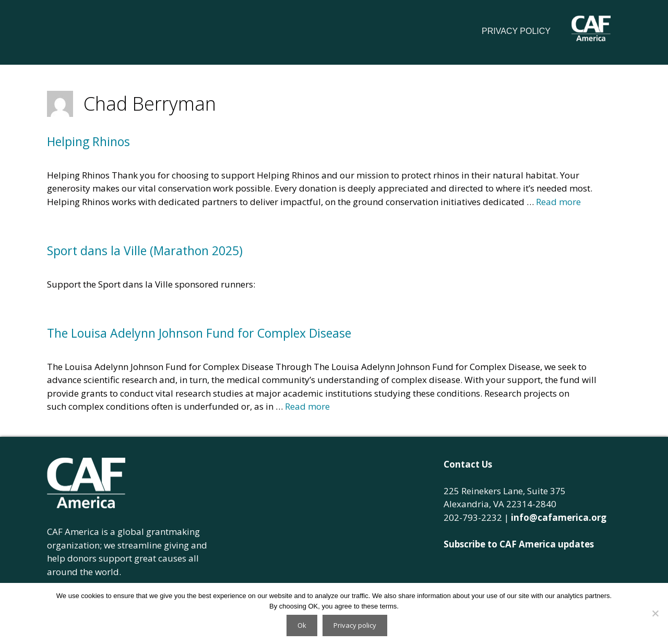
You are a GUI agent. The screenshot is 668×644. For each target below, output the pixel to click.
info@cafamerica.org (559, 517)
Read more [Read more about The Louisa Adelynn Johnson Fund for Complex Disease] (307, 406)
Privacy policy (355, 625)
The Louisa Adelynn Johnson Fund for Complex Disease (199, 333)
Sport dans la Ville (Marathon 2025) (145, 251)
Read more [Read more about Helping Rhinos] (558, 202)
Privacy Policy (516, 31)
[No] (655, 613)
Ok (302, 625)
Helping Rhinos (88, 141)
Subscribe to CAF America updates (519, 544)
